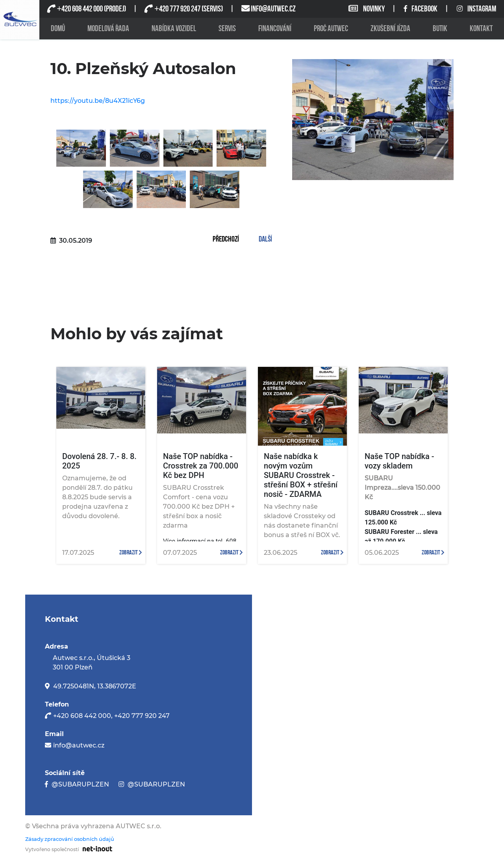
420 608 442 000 (80, 9)
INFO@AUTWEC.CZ (273, 9)
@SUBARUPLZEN (80, 784)
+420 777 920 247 (142, 716)
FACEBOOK (421, 9)
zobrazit (131, 553)
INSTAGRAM (476, 9)
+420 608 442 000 (82, 716)
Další (265, 240)
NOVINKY (367, 9)
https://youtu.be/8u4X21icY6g (98, 101)
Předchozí (226, 240)
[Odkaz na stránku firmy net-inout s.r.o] (95, 848)
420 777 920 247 (177, 9)
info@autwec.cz (79, 745)
